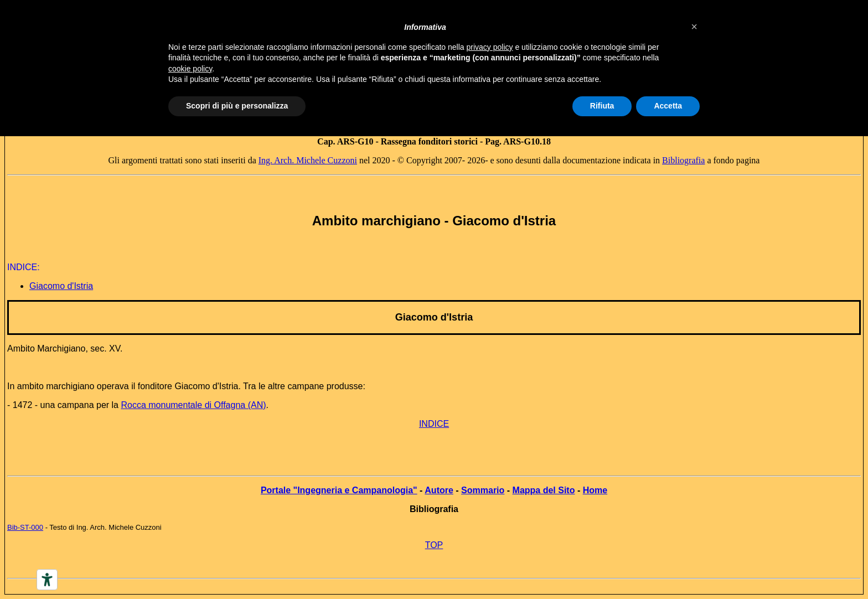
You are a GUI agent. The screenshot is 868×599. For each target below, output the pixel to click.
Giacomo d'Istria (434, 317)
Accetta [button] (668, 106)
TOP (434, 545)
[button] (694, 27)
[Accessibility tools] (47, 580)
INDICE (434, 424)
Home (595, 490)
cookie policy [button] (190, 69)
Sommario (483, 490)
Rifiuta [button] (602, 106)
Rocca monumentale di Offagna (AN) (193, 405)
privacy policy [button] (490, 47)
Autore (439, 490)
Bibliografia (683, 160)
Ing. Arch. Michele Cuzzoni (308, 160)
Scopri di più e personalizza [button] (237, 106)
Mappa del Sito (544, 490)
